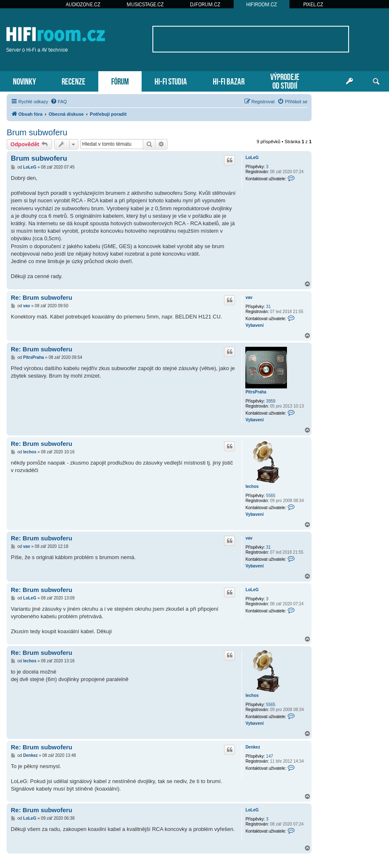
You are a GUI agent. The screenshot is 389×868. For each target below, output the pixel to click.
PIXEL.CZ (313, 4)
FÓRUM (120, 81)
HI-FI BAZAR (229, 81)
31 (268, 307)
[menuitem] (59, 102)
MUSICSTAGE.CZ (145, 4)
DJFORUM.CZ (205, 4)
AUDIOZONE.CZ (83, 4)
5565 (271, 496)
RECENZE (74, 81)
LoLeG (252, 158)
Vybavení (254, 325)
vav (249, 297)
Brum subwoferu (37, 132)
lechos (252, 486)
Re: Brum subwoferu (42, 297)
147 (270, 756)
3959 (271, 401)
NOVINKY (24, 81)
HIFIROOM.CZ (262, 4)
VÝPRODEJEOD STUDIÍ (285, 80)
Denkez (253, 747)
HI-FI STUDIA (171, 81)
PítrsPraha (256, 392)
